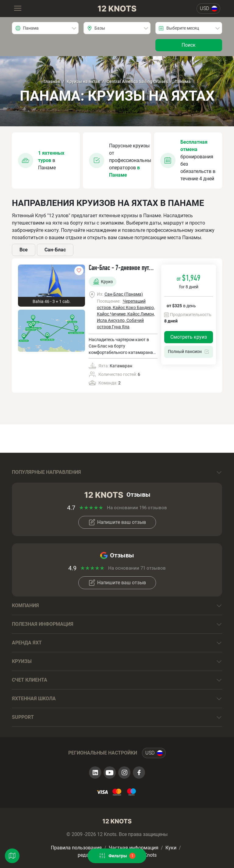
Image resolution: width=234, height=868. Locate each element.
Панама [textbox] (31, 28)
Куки (171, 848)
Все (24, 250)
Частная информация (134, 848)
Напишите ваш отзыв (117, 522)
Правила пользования (76, 848)
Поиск (189, 45)
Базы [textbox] (100, 28)
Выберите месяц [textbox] (183, 28)
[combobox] (45, 28)
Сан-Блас (55, 250)
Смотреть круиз (189, 337)
